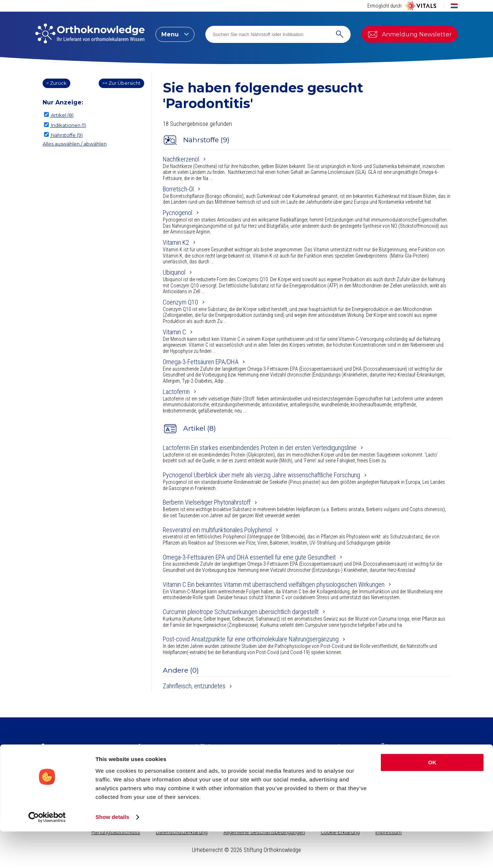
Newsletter (55, 780)
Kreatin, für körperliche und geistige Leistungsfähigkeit (244, 773)
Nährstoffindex (147, 768)
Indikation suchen (345, 768)
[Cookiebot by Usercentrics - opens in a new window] (47, 854)
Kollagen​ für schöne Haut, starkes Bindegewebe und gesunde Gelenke (242, 762)
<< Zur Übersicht (121, 83)
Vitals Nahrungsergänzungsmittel (419, 768)
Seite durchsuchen (346, 759)
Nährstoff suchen (344, 776)
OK (432, 799)
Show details (112, 854)
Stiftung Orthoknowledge (410, 759)
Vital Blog (391, 776)
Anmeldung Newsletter (410, 34)
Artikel (138, 759)
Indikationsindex (149, 776)
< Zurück (56, 83)
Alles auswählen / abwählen (75, 144)
